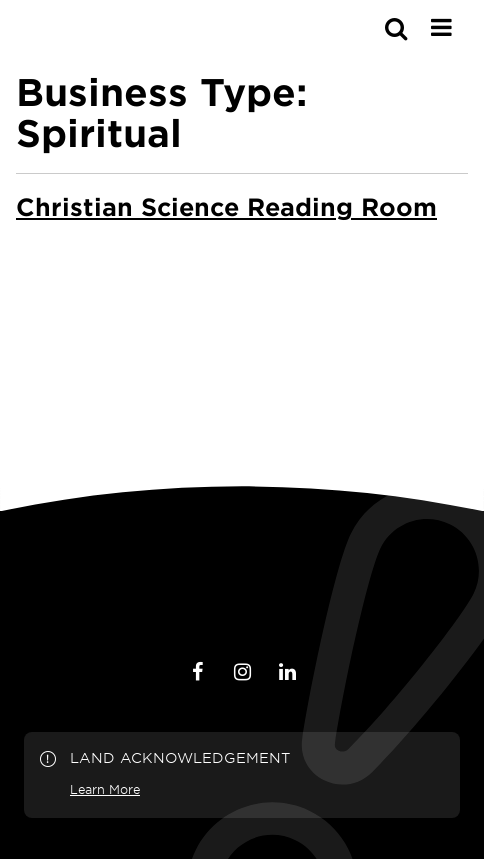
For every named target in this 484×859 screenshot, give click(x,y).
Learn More (105, 789)
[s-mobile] (360, 28)
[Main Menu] (441, 27)
